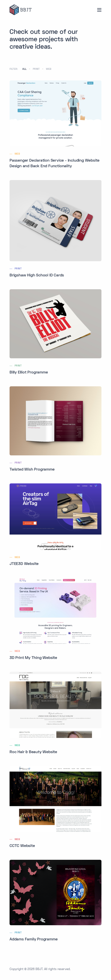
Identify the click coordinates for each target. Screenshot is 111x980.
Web (49, 69)
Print (36, 69)
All (24, 69)
